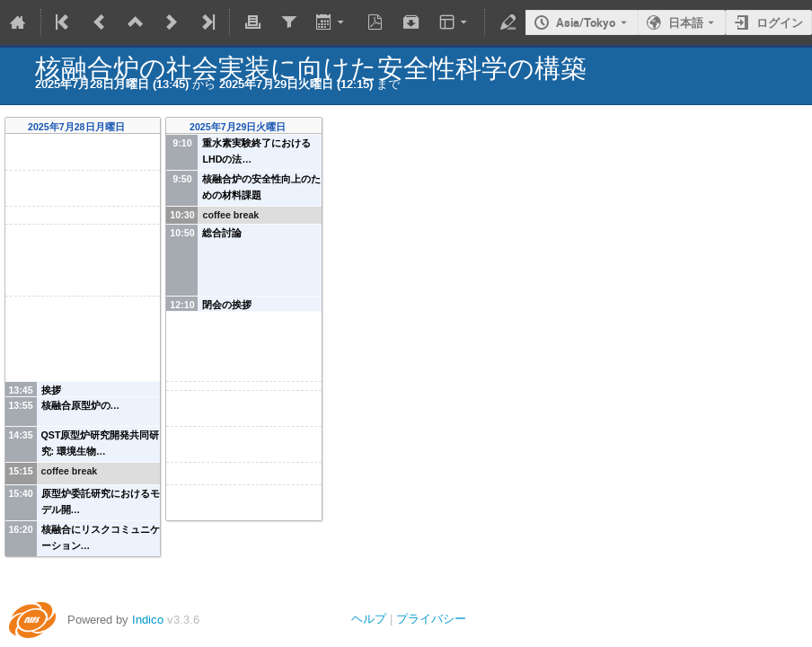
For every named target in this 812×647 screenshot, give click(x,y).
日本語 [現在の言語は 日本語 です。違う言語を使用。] (686, 22)
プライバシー (431, 619)
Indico (148, 620)
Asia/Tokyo (586, 22)
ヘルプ (369, 619)
